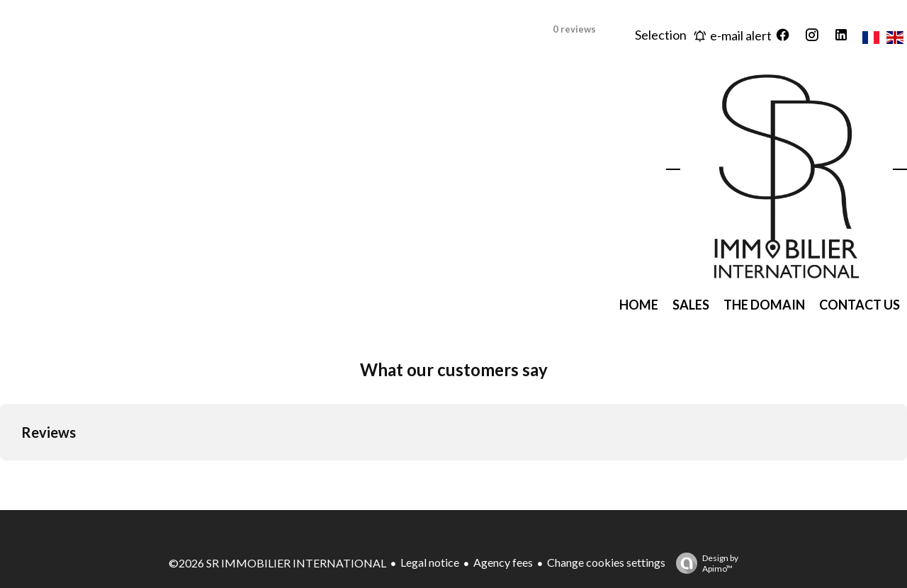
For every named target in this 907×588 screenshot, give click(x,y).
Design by (704, 563)
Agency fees (503, 562)
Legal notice (430, 562)
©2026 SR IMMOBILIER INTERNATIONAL (277, 563)
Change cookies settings (606, 562)
